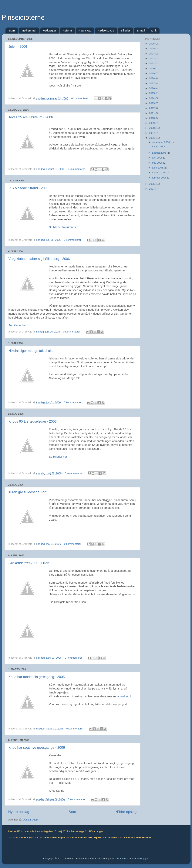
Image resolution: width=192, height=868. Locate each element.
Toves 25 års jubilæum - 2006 (31, 117)
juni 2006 (158, 158)
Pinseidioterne (23, 17)
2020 (152, 69)
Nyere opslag (19, 812)
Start (12, 30)
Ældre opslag (126, 812)
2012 (152, 108)
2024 (152, 54)
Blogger (144, 858)
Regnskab (85, 30)
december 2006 (161, 142)
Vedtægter (50, 30)
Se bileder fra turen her (63, 227)
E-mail (141, 30)
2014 (152, 98)
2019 (152, 73)
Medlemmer (29, 30)
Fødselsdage (106, 30)
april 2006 (158, 168)
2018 (152, 78)
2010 (152, 118)
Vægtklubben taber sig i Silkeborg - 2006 (39, 259)
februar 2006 (160, 178)
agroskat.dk (125, 696)
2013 (152, 103)
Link (154, 30)
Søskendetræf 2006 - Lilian (29, 563)
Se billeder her (18, 325)
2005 (152, 184)
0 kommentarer (80, 98)
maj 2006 (158, 163)
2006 (152, 138)
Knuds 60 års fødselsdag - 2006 (33, 421)
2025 (152, 49)
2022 (152, 63)
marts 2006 (159, 173)
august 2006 (160, 153)
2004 (152, 189)
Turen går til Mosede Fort (27, 492)
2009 (152, 123)
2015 (152, 93)
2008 (152, 128)
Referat (67, 30)
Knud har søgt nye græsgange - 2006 (37, 748)
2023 (152, 59)
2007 (152, 133)
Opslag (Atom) (31, 820)
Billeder (125, 30)
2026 (152, 44)
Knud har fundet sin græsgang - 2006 (37, 677)
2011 (152, 113)
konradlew (120, 858)
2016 (152, 88)
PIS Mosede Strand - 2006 (29, 188)
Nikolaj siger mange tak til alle (31, 351)
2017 (152, 83)
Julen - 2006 (18, 47)
